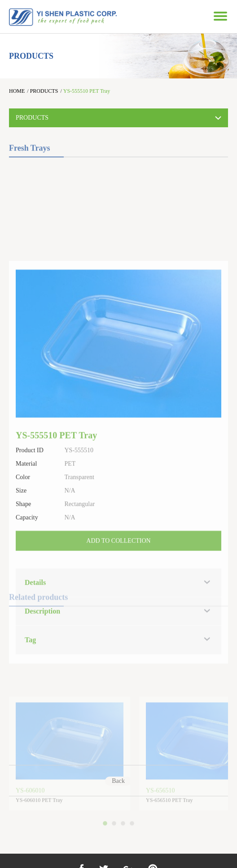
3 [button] (124, 841)
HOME (17, 91)
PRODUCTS (44, 91)
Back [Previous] (118, 781)
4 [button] (133, 841)
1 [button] (106, 841)
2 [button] (115, 841)
